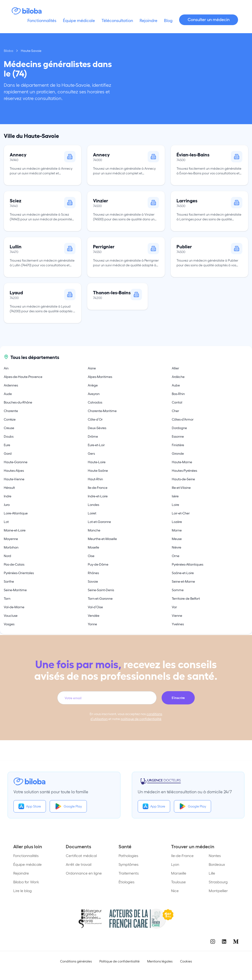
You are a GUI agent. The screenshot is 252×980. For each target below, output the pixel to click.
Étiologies (126, 882)
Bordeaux (217, 864)
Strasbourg (218, 882)
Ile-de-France (182, 855)
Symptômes (128, 864)
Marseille (179, 873)
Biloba (9, 51)
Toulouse (178, 882)
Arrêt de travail (79, 864)
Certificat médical (81, 855)
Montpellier (218, 891)
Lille (212, 873)
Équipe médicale (27, 864)
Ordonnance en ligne (84, 873)
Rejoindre (21, 873)
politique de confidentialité (141, 719)
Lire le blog (22, 891)
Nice (175, 891)
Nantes (215, 855)
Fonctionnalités (26, 855)
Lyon (175, 864)
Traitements (129, 873)
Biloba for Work (26, 882)
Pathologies (128, 855)
